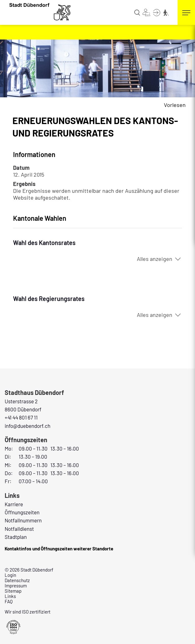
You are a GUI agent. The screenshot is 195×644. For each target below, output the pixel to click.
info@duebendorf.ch (28, 426)
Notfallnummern (23, 520)
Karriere (14, 504)
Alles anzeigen (155, 259)
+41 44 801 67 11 (21, 417)
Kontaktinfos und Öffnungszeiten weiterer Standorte (59, 549)
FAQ (9, 601)
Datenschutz (17, 580)
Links (10, 596)
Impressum (16, 586)
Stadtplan (16, 537)
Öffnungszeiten (22, 512)
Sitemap (13, 591)
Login (10, 575)
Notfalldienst (19, 529)
